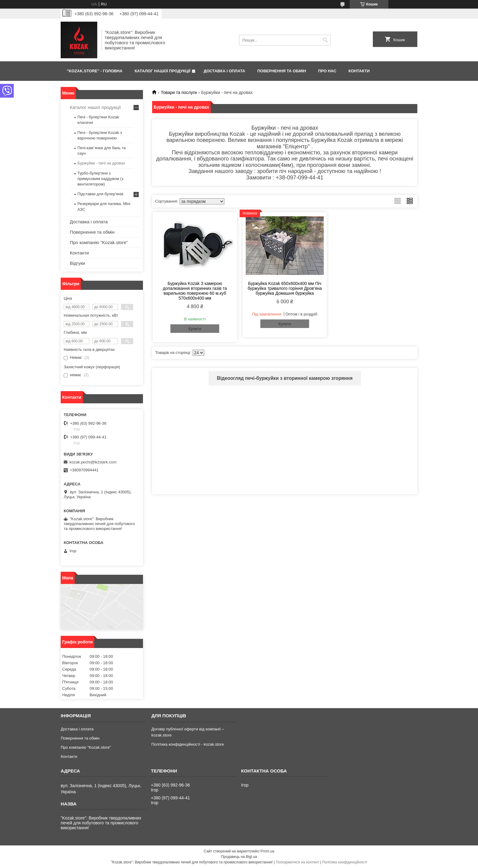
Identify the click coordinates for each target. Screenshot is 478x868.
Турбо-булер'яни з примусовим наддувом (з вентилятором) (100, 179)
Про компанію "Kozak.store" (99, 242)
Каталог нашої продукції (95, 107)
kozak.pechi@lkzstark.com (93, 462)
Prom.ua (268, 851)
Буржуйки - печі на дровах (101, 163)
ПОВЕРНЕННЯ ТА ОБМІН (282, 71)
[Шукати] (325, 40)
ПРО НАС (327, 71)
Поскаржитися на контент (297, 862)
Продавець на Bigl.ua (239, 857)
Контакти (79, 253)
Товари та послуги (179, 92)
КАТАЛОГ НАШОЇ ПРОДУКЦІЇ (163, 71)
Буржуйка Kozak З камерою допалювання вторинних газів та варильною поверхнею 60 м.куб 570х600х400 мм (195, 291)
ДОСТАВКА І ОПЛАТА (224, 71)
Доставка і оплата (89, 222)
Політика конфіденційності (345, 862)
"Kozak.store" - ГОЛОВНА (95, 71)
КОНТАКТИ (359, 71)
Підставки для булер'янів (100, 194)
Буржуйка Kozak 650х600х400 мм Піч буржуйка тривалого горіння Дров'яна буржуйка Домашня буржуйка (285, 288)
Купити (195, 329)
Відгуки (77, 263)
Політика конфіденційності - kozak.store (187, 744)
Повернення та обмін (92, 232)
